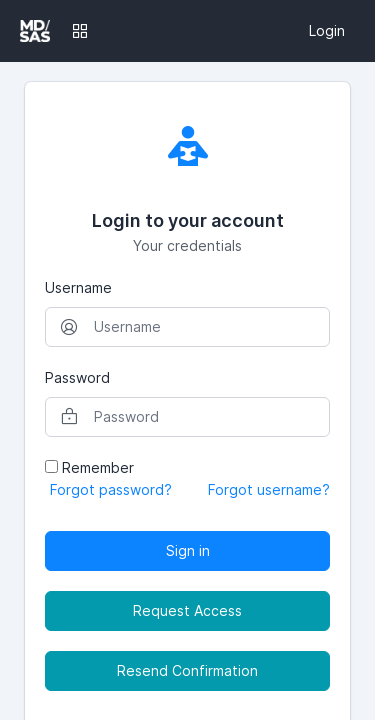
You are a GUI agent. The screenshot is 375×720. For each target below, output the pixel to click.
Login (327, 30)
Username (78, 287)
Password (77, 377)
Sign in (188, 550)
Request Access (187, 610)
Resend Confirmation (187, 670)
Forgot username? (269, 489)
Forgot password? (111, 489)
